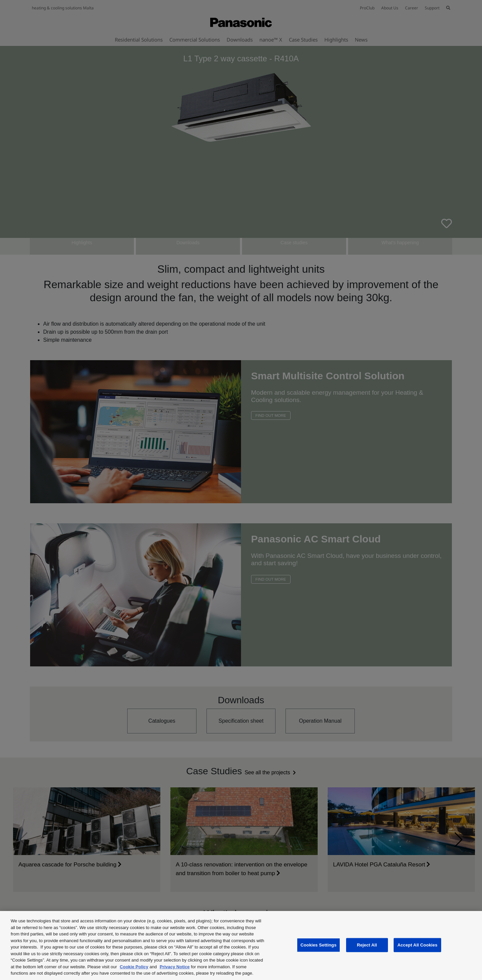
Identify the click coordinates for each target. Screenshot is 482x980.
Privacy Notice (175, 967)
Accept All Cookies (417, 945)
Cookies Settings (319, 945)
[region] (241, 945)
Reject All (367, 945)
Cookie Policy (134, 967)
